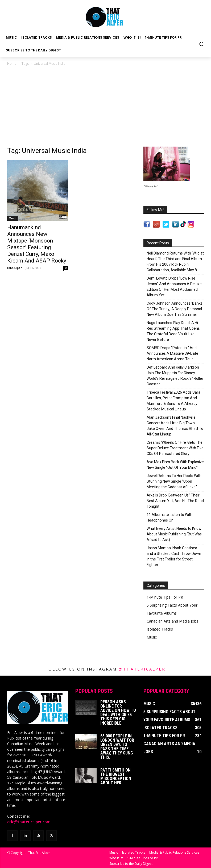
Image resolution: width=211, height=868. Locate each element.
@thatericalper (142, 669)
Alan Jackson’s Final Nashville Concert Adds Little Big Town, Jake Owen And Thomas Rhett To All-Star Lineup (175, 426)
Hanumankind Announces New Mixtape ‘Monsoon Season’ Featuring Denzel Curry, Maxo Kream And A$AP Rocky (37, 244)
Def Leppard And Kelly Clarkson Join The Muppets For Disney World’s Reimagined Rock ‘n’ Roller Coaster (175, 376)
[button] (202, 44)
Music (13, 218)
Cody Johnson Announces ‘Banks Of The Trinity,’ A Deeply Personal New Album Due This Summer (175, 309)
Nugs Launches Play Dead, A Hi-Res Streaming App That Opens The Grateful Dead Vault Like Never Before (173, 331)
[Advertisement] (106, 107)
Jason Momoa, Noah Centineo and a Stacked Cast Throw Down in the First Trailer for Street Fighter (174, 556)
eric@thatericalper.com (29, 822)
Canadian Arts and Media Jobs (172, 621)
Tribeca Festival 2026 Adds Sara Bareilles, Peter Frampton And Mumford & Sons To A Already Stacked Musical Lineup (173, 401)
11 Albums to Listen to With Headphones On (169, 517)
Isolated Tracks (160, 629)
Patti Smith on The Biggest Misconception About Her (116, 776)
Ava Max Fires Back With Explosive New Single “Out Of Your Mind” (175, 465)
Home (12, 64)
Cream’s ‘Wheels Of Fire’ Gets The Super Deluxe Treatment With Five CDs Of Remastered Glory (175, 448)
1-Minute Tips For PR (165, 597)
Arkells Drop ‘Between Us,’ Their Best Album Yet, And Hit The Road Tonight (175, 501)
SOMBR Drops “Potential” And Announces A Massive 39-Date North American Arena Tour (172, 353)
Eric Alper (15, 268)
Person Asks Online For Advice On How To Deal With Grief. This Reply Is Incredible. (118, 712)
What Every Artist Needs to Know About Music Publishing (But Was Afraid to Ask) (174, 534)
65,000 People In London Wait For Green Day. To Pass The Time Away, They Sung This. (117, 747)
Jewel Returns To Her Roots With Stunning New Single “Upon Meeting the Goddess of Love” (174, 481)
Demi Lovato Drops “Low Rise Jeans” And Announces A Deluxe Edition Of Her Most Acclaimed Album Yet (174, 287)
